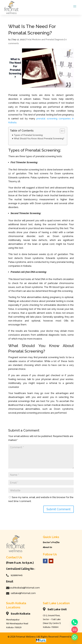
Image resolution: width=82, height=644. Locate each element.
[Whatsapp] (75, 637)
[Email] (75, 630)
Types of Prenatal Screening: (28, 135)
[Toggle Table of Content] (61, 131)
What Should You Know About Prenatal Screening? (39, 138)
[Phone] (75, 622)
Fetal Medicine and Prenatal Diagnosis (45, 40)
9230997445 (17, 575)
